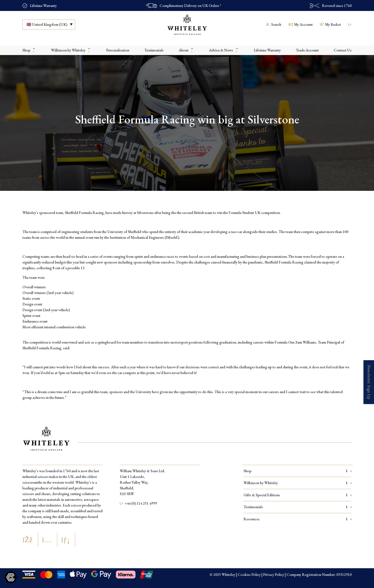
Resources (298, 519)
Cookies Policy (249, 575)
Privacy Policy (274, 575)
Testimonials (298, 507)
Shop (298, 471)
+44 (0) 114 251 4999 (138, 503)
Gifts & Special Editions (298, 495)
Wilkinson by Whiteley (298, 483)
